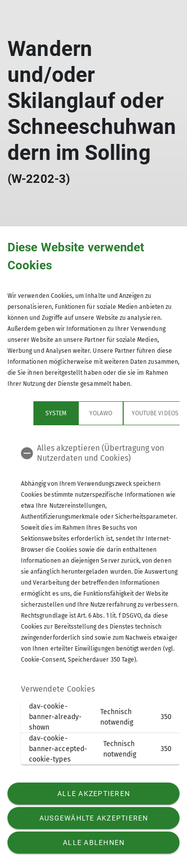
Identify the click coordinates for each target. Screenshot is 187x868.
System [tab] (30, 413)
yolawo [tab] (75, 413)
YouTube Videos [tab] (129, 413)
